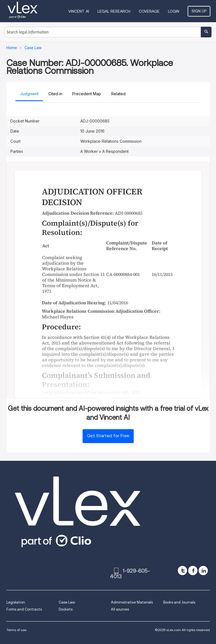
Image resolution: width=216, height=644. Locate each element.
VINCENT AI (79, 11)
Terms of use (16, 630)
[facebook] (193, 571)
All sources (120, 609)
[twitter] (182, 571)
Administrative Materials (132, 602)
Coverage (149, 11)
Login (174, 11)
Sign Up (199, 11)
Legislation (16, 602)
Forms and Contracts (24, 609)
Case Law (67, 602)
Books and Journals (179, 602)
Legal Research (114, 11)
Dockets (66, 609)
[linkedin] (203, 571)
